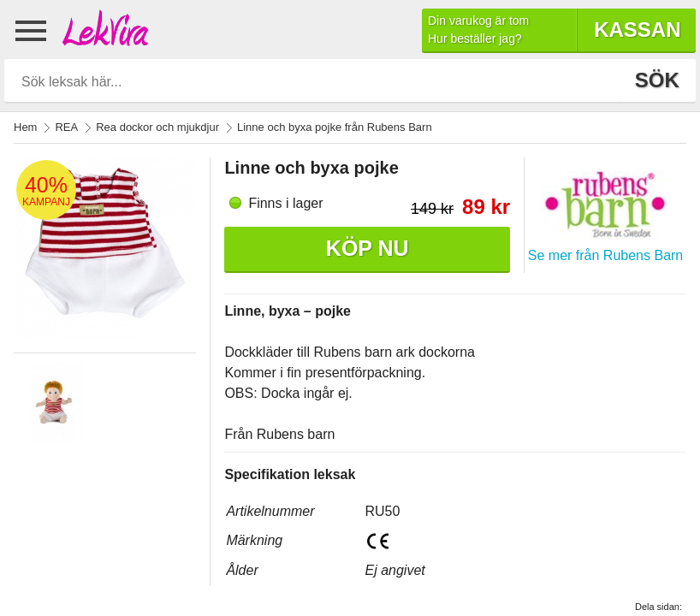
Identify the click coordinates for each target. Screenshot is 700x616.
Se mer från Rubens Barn (605, 255)
